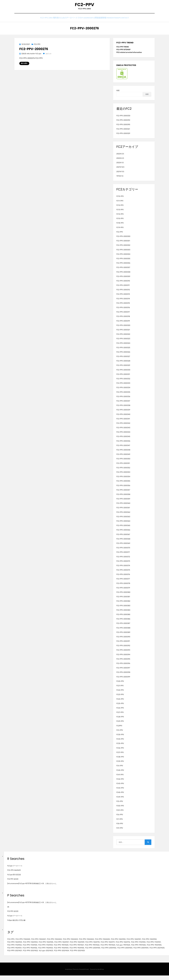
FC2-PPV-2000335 (123, 394)
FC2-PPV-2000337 (123, 403)
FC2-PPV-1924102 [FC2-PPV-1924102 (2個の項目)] (82, 951)
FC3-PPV (120, 732)
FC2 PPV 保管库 (13, 881)
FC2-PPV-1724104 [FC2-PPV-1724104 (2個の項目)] (82, 948)
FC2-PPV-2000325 (123, 350)
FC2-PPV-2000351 (123, 465)
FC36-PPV (120, 750)
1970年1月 (120, 178)
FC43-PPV (120, 785)
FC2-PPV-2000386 (123, 621)
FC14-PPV (120, 216)
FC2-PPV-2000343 (123, 430)
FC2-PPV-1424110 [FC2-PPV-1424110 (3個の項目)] (117, 945)
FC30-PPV (120, 737)
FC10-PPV (120, 198)
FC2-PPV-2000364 (123, 523)
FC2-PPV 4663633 (14, 872)
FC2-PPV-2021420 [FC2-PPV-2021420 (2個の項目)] (68, 955)
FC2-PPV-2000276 (34, 51)
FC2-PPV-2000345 (123, 438)
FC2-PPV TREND (123, 49)
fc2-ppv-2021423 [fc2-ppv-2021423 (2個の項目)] (119, 955)
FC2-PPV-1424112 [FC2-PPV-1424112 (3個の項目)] (150, 945)
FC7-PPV (120, 821)
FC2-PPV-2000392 (123, 122)
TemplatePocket (84, 974)
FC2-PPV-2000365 (123, 527)
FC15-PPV (120, 220)
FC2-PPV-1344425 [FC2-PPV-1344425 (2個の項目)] (111, 941)
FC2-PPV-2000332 (123, 381)
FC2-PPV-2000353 (123, 474)
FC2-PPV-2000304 (123, 256)
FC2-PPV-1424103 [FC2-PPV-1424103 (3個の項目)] (32, 945)
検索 (118, 92)
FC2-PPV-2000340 (123, 416)
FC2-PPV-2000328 (123, 363)
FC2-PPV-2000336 (123, 398)
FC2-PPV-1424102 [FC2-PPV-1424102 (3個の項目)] (15, 945)
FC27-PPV (120, 714)
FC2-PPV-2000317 (123, 314)
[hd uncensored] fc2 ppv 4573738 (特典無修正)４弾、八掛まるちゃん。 (32, 885)
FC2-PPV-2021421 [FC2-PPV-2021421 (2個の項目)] (85, 955)
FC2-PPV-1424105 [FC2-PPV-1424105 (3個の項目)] (66, 945)
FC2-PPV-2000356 (123, 487)
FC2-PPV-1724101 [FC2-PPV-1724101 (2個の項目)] (32, 948)
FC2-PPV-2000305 (123, 261)
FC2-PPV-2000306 (123, 265)
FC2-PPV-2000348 (123, 452)
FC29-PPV (120, 723)
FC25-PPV (120, 705)
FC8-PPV (120, 826)
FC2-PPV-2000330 (123, 118)
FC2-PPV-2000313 (123, 296)
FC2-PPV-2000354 (123, 478)
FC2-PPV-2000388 (123, 630)
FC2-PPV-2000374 (123, 567)
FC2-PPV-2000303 (123, 252)
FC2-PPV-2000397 (123, 670)
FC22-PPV (120, 692)
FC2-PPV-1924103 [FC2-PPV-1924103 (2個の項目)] (99, 951)
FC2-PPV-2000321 (123, 332)
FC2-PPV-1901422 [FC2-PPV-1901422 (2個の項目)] (133, 948)
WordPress (101, 974)
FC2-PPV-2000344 (123, 434)
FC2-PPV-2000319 (123, 323)
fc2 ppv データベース (15, 868)
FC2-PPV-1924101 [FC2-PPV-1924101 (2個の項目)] (65, 951)
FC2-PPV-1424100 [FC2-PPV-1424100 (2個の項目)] (128, 941)
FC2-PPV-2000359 (123, 501)
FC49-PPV (120, 799)
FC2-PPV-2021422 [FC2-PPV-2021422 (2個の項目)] (102, 955)
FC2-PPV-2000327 (123, 358)
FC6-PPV (120, 817)
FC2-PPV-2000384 (123, 612)
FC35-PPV (120, 745)
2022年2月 (120, 160)
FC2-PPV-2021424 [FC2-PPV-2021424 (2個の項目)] (136, 955)
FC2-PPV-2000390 (123, 639)
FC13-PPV (120, 212)
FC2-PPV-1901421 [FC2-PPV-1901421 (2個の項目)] (116, 948)
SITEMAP (118, 20)
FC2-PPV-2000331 (123, 376)
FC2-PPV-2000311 (123, 287)
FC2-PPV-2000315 (123, 305)
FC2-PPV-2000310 (123, 283)
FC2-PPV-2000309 (123, 278)
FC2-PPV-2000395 (123, 126)
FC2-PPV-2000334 (123, 389)
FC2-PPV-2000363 (123, 519)
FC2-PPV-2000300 (123, 238)
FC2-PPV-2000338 (123, 407)
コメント (48, 56)
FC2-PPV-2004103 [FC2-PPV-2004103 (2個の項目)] (33, 955)
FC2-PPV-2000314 (123, 300)
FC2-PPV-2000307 (123, 269)
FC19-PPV (120, 229)
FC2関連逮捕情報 (95, 20)
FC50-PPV (120, 808)
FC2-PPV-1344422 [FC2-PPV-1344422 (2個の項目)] (59, 941)
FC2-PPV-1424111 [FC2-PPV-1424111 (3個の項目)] (134, 945)
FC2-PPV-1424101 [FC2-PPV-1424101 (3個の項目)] (145, 941)
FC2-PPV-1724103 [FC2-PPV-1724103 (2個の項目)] (66, 948)
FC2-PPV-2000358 (123, 496)
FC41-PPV (120, 777)
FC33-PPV (120, 741)
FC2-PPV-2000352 (123, 470)
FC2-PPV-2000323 (123, 341)
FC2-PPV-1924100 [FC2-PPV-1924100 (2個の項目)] (48, 951)
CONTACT (130, 20)
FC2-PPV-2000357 (123, 492)
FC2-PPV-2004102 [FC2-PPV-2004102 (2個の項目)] (15, 955)
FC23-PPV (120, 696)
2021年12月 (121, 169)
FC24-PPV (120, 701)
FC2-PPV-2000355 (123, 483)
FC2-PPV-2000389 (123, 634)
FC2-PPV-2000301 (123, 243)
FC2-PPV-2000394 (123, 656)
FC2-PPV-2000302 (123, 247)
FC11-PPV (120, 203)
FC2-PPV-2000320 (123, 327)
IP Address (80, 20)
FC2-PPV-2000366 (123, 532)
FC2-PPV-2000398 (123, 674)
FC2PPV (119, 728)
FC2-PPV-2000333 (123, 385)
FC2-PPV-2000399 (123, 679)
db (8, 909)
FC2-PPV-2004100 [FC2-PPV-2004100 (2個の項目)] (151, 951)
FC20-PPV (120, 683)
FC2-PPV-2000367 (123, 536)
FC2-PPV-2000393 (123, 652)
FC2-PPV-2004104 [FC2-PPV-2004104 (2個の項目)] (50, 955)
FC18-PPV (120, 225)
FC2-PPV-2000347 (123, 447)
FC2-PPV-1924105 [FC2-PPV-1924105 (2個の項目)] (133, 951)
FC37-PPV (120, 754)
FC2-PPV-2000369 (123, 545)
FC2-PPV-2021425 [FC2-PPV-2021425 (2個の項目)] (154, 955)
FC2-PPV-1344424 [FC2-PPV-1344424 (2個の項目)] (93, 941)
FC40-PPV (120, 772)
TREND (108, 20)
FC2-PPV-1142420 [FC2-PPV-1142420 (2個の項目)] (24, 941)
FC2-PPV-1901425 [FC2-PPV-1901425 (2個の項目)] (31, 951)
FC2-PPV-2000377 (123, 581)
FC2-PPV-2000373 (123, 563)
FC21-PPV (120, 688)
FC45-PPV (120, 794)
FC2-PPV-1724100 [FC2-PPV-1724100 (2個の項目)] (15, 948)
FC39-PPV (120, 763)
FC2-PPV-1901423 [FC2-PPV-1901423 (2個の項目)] (150, 948)
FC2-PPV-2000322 (123, 336)
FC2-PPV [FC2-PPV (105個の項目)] (11, 941)
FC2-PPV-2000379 (123, 590)
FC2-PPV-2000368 (123, 541)
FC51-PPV (120, 812)
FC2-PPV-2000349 (123, 456)
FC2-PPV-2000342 (123, 425)
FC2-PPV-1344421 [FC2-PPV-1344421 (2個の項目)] (41, 941)
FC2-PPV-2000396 (123, 665)
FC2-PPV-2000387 (123, 625)
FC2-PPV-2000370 (123, 550)
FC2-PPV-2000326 (123, 354)
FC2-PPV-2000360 (123, 505)
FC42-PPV (120, 781)
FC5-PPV (120, 803)
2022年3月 (120, 156)
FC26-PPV (120, 710)
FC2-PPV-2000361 (123, 131)
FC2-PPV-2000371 (123, 554)
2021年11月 (120, 173)
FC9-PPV (120, 830)
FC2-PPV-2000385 (123, 616)
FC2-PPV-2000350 (123, 461)
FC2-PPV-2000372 (123, 559)
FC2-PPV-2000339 (123, 412)
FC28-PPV (120, 719)
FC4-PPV (120, 768)
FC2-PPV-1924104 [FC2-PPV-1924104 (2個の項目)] (116, 951)
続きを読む (24, 65)
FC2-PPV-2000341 (123, 421)
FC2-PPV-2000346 (123, 443)
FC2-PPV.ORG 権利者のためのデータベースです (53, 20)
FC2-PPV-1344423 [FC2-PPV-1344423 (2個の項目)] (76, 941)
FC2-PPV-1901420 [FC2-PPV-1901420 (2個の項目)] (99, 948)
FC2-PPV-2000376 (123, 576)
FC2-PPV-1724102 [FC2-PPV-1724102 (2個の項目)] (49, 948)
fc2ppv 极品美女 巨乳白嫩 (16, 922)
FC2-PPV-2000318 (123, 318)
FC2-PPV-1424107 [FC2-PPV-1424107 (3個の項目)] (84, 945)
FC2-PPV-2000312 (123, 292)
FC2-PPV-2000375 (123, 572)
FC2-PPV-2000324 (123, 345)
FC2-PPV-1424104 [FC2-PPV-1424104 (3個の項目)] (49, 945)
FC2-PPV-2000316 (123, 309)
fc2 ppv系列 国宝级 (14, 877)
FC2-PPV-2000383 (123, 607)
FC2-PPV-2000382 (123, 603)
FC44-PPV (120, 790)
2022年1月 (120, 165)
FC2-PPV (84, 6)
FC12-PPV (120, 207)
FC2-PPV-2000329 (123, 135)
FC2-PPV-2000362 (123, 514)
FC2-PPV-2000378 (123, 585)
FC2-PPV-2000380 (123, 594)
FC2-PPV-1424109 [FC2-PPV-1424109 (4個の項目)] (100, 945)
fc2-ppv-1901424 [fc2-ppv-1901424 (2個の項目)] (15, 951)
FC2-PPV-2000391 (123, 643)
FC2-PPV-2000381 (123, 599)
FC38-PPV (120, 759)
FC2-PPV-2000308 (123, 274)
